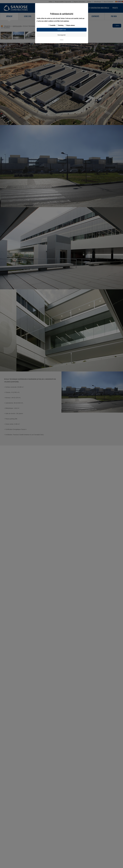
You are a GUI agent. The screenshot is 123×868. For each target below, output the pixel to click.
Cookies (62, 40)
